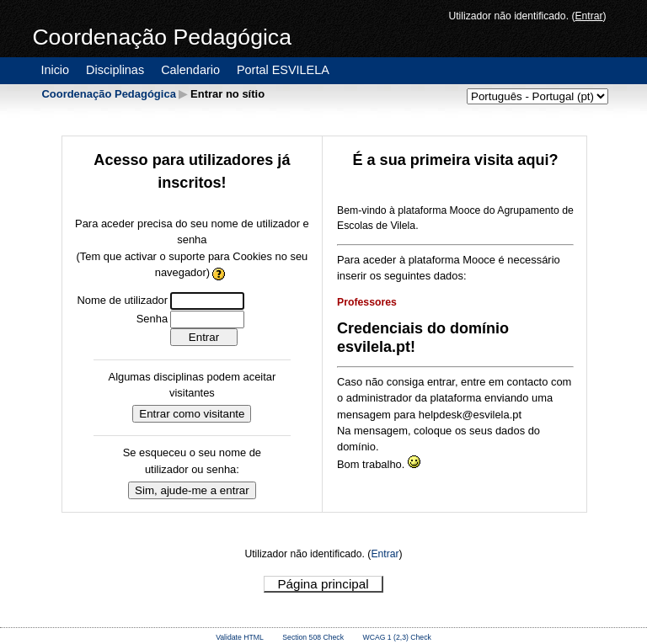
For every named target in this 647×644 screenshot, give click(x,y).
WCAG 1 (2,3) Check (397, 637)
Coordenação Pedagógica (108, 94)
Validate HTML (240, 637)
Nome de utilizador (122, 300)
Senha (152, 319)
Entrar (588, 16)
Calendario (190, 70)
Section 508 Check (313, 637)
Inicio (55, 70)
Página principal (323, 584)
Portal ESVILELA (283, 70)
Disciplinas (115, 70)
